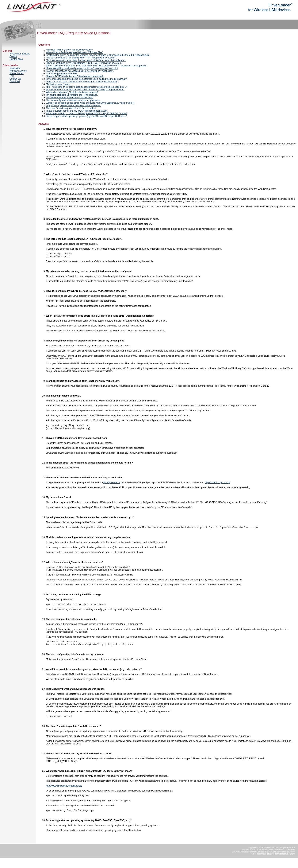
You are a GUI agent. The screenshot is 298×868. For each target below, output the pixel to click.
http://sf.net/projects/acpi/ (218, 487)
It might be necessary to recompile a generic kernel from (75, 487)
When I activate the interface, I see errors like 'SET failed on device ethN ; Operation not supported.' (96, 66)
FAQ (12, 76)
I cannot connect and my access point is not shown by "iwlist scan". (80, 71)
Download (15, 81)
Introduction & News (20, 54)
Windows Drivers (18, 71)
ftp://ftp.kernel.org (112, 487)
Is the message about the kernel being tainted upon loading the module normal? (86, 79)
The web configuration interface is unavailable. (69, 98)
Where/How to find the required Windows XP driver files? (75, 52)
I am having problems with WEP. (62, 74)
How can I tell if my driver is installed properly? (69, 50)
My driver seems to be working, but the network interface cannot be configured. (86, 60)
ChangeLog (15, 79)
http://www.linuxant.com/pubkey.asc (64, 795)
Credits (13, 56)
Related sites (16, 59)
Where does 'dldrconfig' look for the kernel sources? (72, 92)
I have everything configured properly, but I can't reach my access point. (82, 68)
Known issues (17, 73)
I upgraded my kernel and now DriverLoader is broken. (74, 106)
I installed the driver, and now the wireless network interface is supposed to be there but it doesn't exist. (98, 55)
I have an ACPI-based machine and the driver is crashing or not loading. (82, 82)
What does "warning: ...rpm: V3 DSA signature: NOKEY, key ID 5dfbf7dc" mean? (87, 114)
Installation (15, 68)
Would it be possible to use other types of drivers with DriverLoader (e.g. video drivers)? (90, 103)
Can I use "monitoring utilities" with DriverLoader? (71, 108)
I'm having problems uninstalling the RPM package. (72, 95)
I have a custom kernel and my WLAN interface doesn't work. (77, 111)
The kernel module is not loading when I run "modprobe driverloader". (81, 58)
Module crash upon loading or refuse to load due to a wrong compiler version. (85, 90)
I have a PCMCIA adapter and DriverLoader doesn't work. (75, 76)
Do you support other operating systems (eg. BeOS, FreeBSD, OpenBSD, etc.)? (86, 116)
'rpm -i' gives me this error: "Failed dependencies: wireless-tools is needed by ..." (87, 87)
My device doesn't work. (58, 84)
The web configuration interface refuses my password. (73, 100)
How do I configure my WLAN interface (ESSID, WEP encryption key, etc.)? (84, 63)
